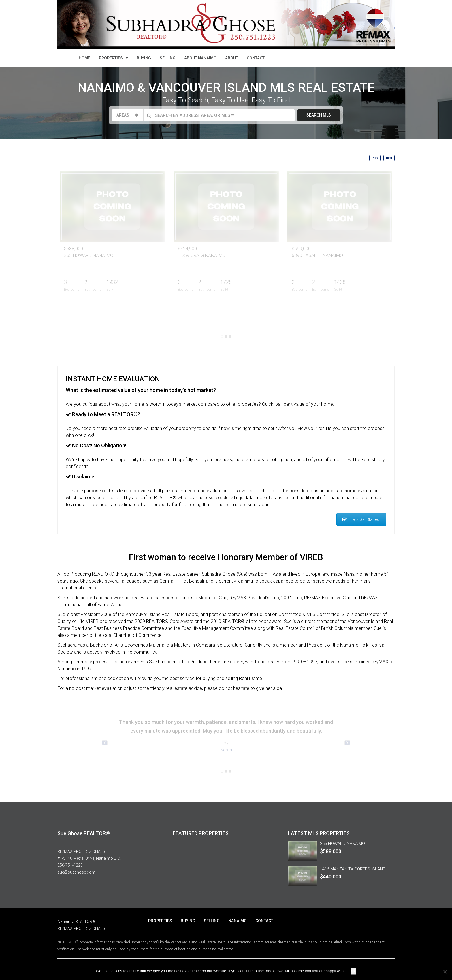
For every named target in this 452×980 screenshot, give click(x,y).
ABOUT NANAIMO (200, 58)
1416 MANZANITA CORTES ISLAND (353, 869)
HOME (84, 58)
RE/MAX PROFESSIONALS (81, 851)
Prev (375, 158)
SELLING (168, 58)
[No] (445, 972)
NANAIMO (238, 921)
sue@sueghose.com (76, 872)
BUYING (144, 58)
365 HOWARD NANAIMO (342, 844)
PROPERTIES (111, 58)
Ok (353, 971)
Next (389, 158)
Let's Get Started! (361, 519)
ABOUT (232, 58)
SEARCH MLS (319, 115)
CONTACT (256, 58)
